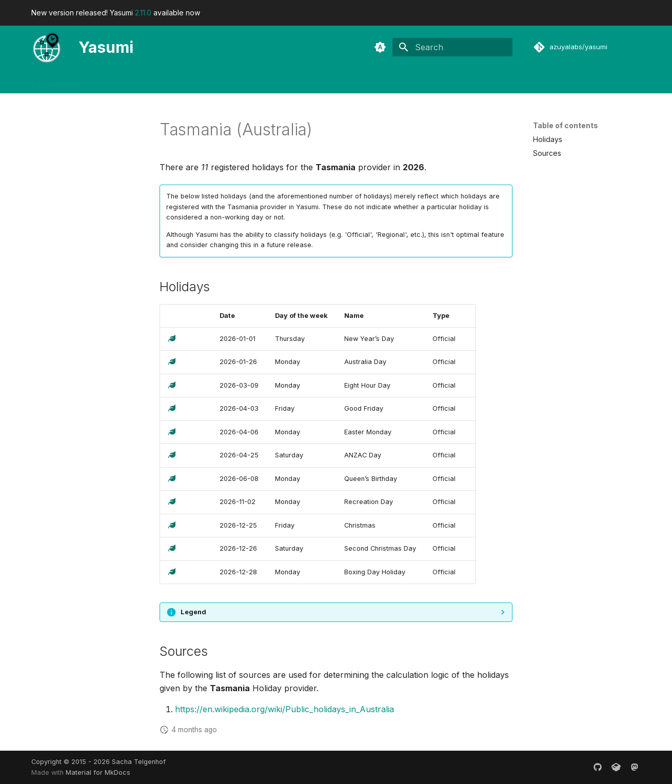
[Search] (452, 47)
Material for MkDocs (98, 772)
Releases (162, 81)
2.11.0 (143, 13)
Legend (193, 612)
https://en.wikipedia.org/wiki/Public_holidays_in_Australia (284, 709)
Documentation (57, 81)
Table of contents (566, 125)
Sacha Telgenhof (139, 762)
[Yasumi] (47, 47)
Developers (114, 81)
